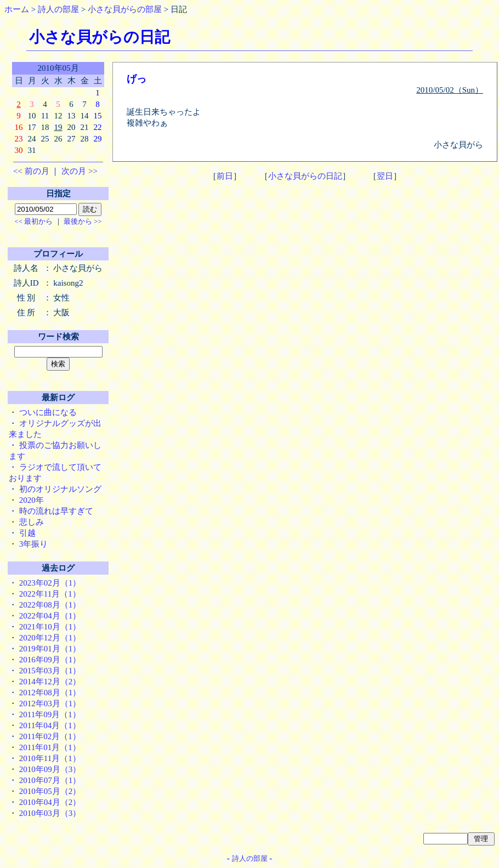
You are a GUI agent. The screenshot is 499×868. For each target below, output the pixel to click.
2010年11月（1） (50, 758)
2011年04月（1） (50, 725)
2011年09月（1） (50, 714)
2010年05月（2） (50, 791)
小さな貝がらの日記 (305, 176)
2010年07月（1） (50, 780)
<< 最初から (33, 221)
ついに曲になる (48, 412)
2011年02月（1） (50, 736)
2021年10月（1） (50, 627)
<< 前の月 (31, 171)
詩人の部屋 (58, 9)
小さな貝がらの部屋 (125, 9)
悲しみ (32, 522)
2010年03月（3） (50, 813)
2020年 (32, 500)
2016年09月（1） (50, 660)
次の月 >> (80, 171)
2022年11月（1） (50, 594)
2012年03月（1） (50, 704)
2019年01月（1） (50, 649)
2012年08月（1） (50, 693)
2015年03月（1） (50, 671)
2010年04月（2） (50, 802)
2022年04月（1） (50, 616)
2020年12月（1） (50, 638)
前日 (225, 176)
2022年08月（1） (50, 605)
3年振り (34, 544)
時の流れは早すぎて (56, 511)
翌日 (385, 176)
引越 (27, 533)
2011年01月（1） (50, 747)
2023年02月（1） (50, 583)
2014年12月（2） (50, 682)
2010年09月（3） (50, 769)
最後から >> (83, 221)
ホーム (17, 9)
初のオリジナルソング (60, 489)
